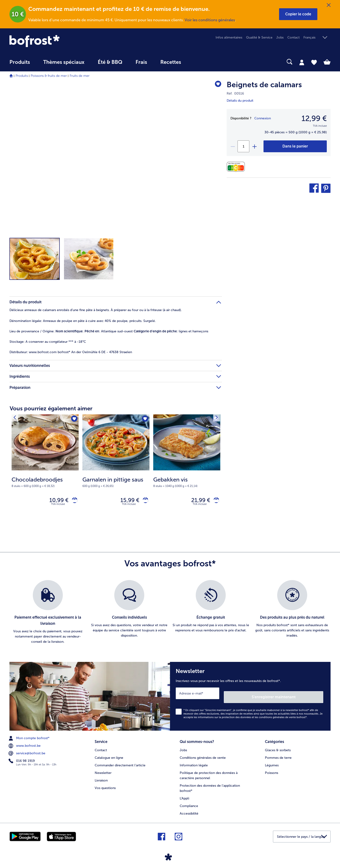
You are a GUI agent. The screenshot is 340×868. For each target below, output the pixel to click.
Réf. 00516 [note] (235, 93)
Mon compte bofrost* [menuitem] (30, 737)
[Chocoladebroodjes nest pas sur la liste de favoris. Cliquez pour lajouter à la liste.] (74, 419)
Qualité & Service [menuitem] (259, 37)
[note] (45, 482)
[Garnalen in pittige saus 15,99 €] (116, 469)
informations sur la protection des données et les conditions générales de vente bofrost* (252, 716)
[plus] (254, 146)
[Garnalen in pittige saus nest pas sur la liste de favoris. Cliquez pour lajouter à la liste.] (144, 419)
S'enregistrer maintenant (295, 695)
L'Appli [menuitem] (184, 795)
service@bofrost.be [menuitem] (27, 752)
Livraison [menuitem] (101, 777)
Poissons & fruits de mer (49, 76)
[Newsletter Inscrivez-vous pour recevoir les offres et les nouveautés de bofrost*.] (250, 697)
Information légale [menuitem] (194, 762)
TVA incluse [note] (58, 506)
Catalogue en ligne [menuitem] (109, 754)
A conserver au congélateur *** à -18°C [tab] (48, 342)
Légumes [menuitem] (272, 762)
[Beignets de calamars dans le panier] (295, 146)
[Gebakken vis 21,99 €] (187, 469)
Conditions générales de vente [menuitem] (203, 754)
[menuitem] (20, 64)
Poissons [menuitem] (272, 769)
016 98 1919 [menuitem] (22, 759)
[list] (170, 614)
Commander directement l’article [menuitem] (120, 762)
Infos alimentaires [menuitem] (229, 37)
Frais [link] (141, 62)
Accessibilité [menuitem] (189, 810)
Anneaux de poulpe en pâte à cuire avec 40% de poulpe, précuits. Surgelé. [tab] (83, 321)
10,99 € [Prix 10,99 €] (55, 501)
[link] (58, 41)
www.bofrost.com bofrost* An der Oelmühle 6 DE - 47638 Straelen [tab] (71, 352)
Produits (22, 76)
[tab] (302, 62)
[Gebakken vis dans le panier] (215, 501)
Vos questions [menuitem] (105, 784)
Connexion (263, 118)
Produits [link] (20, 62)
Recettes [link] (171, 62)
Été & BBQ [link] (110, 62)
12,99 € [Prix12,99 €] (314, 118)
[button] (298, 14)
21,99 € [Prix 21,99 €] (197, 501)
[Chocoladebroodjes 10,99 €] (45, 469)
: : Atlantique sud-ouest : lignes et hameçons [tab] (109, 331)
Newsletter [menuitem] (103, 769)
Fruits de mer (80, 76)
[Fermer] (329, 5)
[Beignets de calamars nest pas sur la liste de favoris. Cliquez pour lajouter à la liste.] (216, 85)
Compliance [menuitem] (189, 802)
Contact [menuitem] (293, 37)
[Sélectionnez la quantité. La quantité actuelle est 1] (243, 146)
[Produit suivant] (16, 419)
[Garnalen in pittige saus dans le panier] (144, 501)
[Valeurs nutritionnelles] (237, 167)
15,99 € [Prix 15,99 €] (126, 501)
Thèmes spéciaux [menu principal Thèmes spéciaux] (64, 62)
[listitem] (48, 614)
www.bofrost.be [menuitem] (25, 744)
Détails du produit (240, 101)
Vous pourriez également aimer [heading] (51, 408)
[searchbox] (197, 62)
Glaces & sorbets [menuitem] (278, 747)
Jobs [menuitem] (280, 37)
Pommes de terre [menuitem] (278, 754)
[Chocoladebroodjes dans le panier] (73, 501)
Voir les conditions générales (210, 20)
